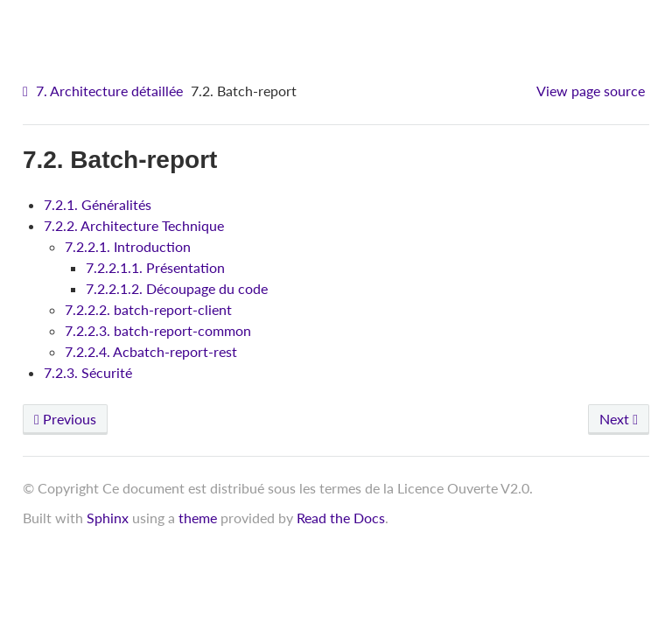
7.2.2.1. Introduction (128, 246)
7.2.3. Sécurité (88, 372)
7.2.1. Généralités (98, 204)
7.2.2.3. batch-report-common (158, 330)
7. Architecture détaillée (109, 91)
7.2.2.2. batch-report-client (148, 309)
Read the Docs (341, 518)
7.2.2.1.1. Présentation (155, 267)
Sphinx (108, 518)
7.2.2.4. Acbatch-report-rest (151, 351)
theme (198, 518)
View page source (591, 91)
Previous (65, 419)
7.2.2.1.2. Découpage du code (177, 288)
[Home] (28, 91)
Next (619, 419)
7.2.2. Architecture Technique (134, 225)
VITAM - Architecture (341, 27)
